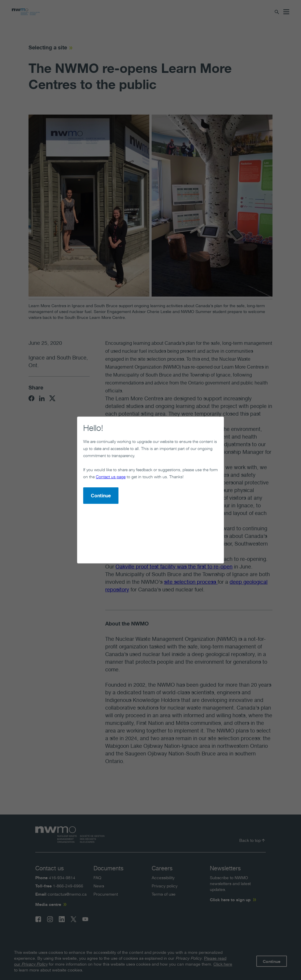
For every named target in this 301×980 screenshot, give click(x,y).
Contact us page (111, 477)
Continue (101, 496)
